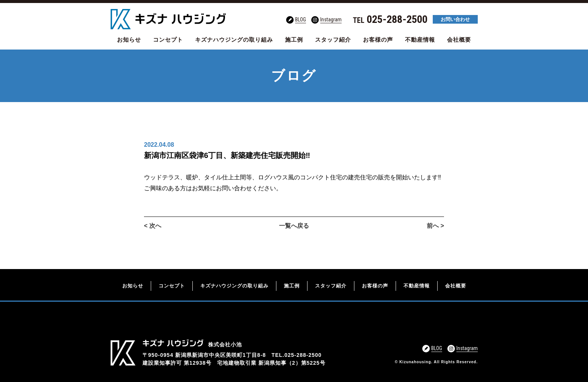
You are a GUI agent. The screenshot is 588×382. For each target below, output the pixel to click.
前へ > (435, 226)
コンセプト (168, 40)
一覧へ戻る (294, 226)
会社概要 (459, 40)
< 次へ (153, 226)
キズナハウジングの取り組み (234, 40)
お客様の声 (378, 40)
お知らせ (129, 40)
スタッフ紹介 (333, 40)
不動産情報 (420, 40)
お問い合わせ (455, 19)
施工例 (294, 40)
